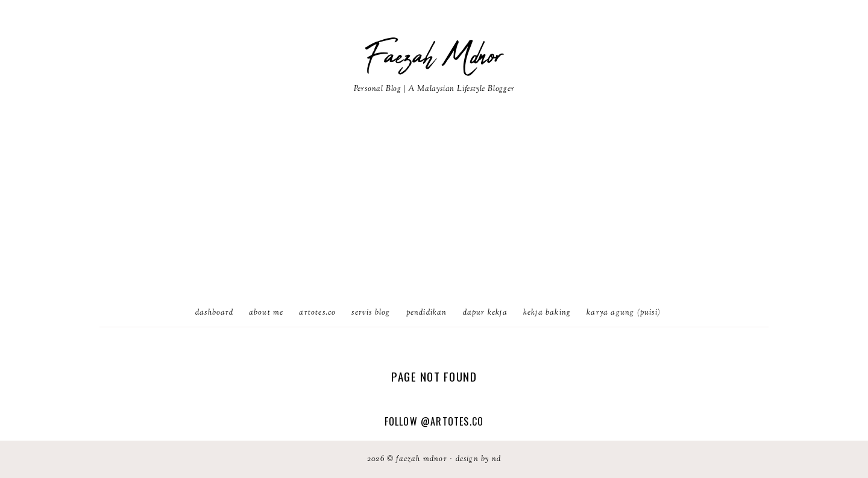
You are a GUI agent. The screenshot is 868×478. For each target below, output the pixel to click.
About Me (266, 313)
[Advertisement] (434, 209)
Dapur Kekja (485, 313)
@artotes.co (452, 421)
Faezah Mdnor (434, 57)
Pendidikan (427, 313)
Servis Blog (371, 313)
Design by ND (478, 459)
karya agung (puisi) (624, 313)
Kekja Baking (547, 313)
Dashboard (214, 313)
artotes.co (317, 313)
